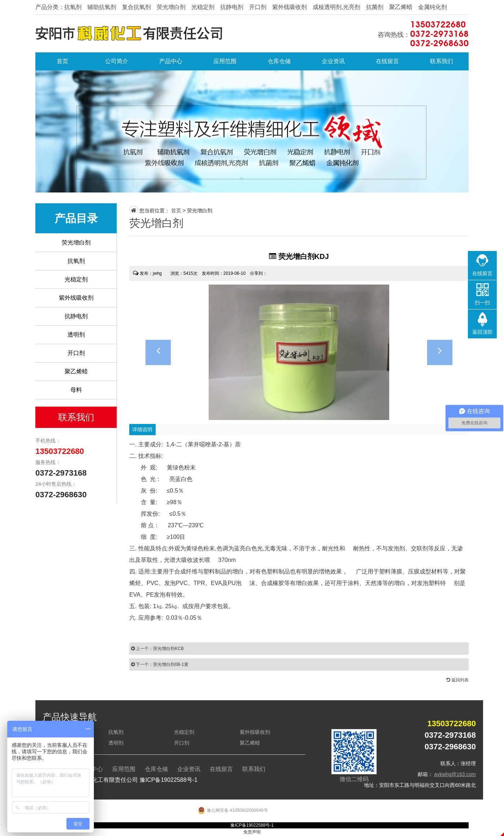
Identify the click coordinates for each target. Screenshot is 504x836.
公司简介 (117, 61)
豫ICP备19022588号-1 (169, 780)
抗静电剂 (76, 316)
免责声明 (252, 832)
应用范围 (225, 61)
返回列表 (458, 680)
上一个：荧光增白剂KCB (157, 649)
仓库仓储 (279, 61)
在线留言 (387, 61)
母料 (76, 390)
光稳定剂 (76, 279)
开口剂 (76, 353)
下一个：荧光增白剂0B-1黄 (160, 664)
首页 (62, 61)
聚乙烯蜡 (76, 371)
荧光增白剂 (76, 242)
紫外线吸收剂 (76, 298)
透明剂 (76, 335)
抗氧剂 (76, 261)
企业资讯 (333, 61)
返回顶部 (482, 332)
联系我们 (442, 61)
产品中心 (171, 61)
